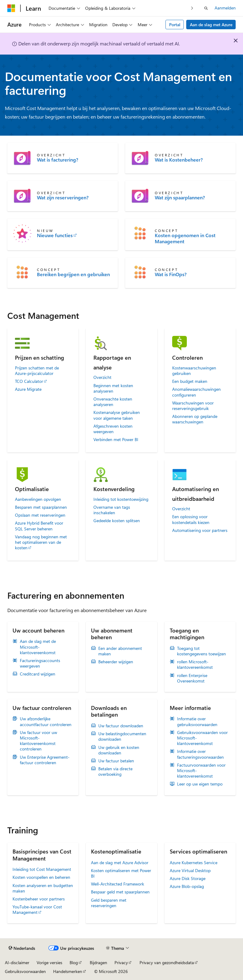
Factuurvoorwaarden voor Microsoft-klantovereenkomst (201, 771)
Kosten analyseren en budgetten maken (43, 888)
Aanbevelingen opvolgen (38, 499)
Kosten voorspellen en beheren (41, 877)
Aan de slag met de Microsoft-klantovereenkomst (38, 647)
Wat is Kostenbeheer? (179, 160)
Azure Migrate (28, 389)
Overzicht (102, 377)
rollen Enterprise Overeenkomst (192, 678)
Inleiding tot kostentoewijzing (121, 499)
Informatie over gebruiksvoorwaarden (197, 722)
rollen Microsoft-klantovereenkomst (195, 665)
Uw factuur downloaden (121, 726)
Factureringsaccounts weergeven (40, 663)
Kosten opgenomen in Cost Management (185, 238)
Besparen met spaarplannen (41, 507)
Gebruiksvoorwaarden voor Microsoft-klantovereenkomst (202, 738)
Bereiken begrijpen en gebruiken (73, 274)
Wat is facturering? (58, 160)
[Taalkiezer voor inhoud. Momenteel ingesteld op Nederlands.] (22, 948)
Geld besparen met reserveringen (109, 903)
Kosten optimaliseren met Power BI (121, 873)
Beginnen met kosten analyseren (113, 388)
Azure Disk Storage (188, 878)
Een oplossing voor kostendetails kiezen (191, 519)
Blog (74, 962)
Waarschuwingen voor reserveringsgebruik (193, 406)
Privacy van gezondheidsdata (167, 962)
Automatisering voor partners (200, 530)
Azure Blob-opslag (187, 886)
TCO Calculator (29, 381)
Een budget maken (190, 381)
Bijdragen (98, 962)
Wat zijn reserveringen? (63, 198)
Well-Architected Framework (118, 884)
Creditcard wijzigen (38, 674)
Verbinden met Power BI (116, 440)
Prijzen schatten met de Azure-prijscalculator (37, 371)
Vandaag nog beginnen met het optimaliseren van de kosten (41, 542)
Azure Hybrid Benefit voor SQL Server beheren (39, 526)
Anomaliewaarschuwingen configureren (196, 392)
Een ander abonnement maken (120, 651)
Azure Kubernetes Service (194, 862)
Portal (175, 25)
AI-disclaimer (17, 962)
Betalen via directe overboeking (115, 772)
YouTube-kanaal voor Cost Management (37, 909)
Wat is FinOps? (171, 274)
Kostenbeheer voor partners (39, 899)
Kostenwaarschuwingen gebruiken (194, 371)
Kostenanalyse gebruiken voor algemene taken (117, 415)
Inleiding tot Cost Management (42, 869)
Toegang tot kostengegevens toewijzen (201, 651)
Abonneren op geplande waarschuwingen (195, 419)
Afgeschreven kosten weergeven (113, 429)
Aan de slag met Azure (211, 25)
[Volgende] (192, 8)
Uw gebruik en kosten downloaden (119, 750)
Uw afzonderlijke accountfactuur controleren (46, 722)
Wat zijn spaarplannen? (180, 198)
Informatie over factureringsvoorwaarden (200, 754)
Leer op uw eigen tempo (200, 784)
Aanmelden (225, 8)
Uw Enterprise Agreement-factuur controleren (45, 760)
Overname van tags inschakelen (112, 510)
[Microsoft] (11, 8)
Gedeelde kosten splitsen (117, 521)
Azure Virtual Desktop (190, 870)
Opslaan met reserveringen (40, 515)
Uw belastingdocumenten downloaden (122, 736)
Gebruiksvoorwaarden (25, 971)
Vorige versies (49, 962)
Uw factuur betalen (116, 761)
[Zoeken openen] (206, 8)
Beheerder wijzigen (116, 662)
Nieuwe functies (55, 235)
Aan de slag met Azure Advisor (120, 862)
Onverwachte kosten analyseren (113, 402)
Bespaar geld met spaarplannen (120, 892)
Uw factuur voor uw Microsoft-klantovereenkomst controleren (38, 741)
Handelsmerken (68, 971)
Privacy (121, 962)
